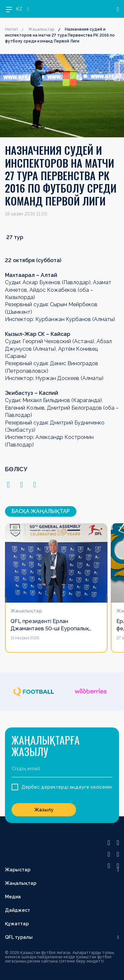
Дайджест (18, 910)
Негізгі (11, 29)
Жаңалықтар (41, 29)
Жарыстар (18, 870)
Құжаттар (17, 924)
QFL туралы (19, 937)
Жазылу (44, 810)
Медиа (13, 897)
